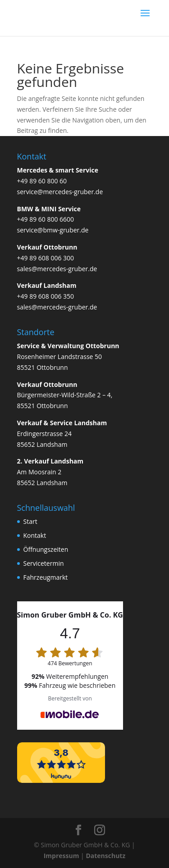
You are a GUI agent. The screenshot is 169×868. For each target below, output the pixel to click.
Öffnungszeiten (46, 549)
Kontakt (35, 535)
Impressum (62, 856)
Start (30, 521)
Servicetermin (44, 563)
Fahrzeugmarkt (46, 577)
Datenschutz (105, 856)
